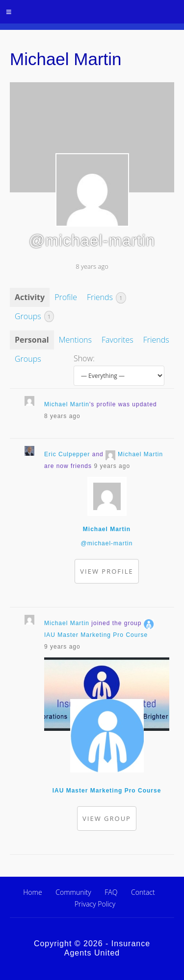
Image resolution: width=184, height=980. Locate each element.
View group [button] (107, 818)
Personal (32, 340)
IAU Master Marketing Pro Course (96, 635)
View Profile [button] (106, 571)
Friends (106, 298)
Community (73, 892)
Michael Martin (67, 404)
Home (32, 892)
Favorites (118, 340)
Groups (34, 317)
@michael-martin (107, 543)
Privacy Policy (95, 904)
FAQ (111, 892)
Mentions (75, 340)
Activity (30, 297)
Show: (84, 358)
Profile (66, 297)
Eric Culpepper (67, 454)
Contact (143, 892)
